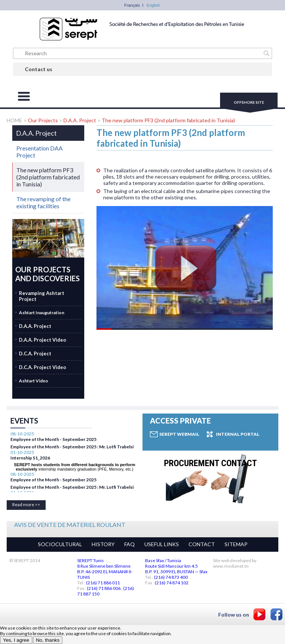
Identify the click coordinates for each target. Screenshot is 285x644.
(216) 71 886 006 (104, 588)
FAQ (130, 544)
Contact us (39, 69)
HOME (15, 120)
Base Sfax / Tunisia (163, 560)
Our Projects (43, 120)
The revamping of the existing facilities (43, 202)
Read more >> (26, 504)
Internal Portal (238, 434)
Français (132, 5)
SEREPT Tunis (91, 560)
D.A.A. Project (80, 120)
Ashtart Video (34, 381)
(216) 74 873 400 (171, 577)
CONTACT (202, 544)
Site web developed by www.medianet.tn (235, 563)
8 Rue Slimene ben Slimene (104, 566)
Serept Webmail (179, 434)
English (153, 5)
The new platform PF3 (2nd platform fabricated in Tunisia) (168, 120)
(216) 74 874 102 (172, 583)
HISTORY (103, 544)
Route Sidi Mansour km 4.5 (171, 566)
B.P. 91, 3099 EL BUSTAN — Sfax (176, 572)
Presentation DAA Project (40, 152)
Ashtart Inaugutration (42, 313)
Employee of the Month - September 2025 (53, 446)
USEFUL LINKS (162, 544)
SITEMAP (236, 544)
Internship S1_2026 (30, 490)
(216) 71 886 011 (103, 583)
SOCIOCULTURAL (60, 544)
